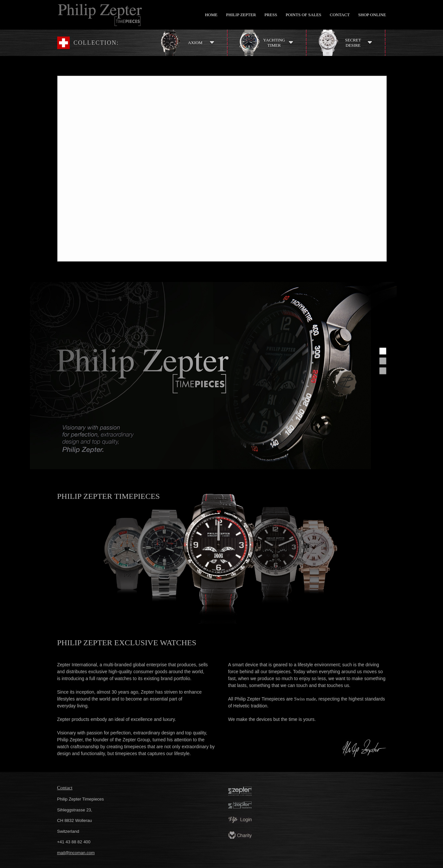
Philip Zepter (241, 15)
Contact (340, 15)
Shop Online (372, 15)
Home (211, 15)
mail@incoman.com (76, 853)
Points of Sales (303, 15)
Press (271, 15)
